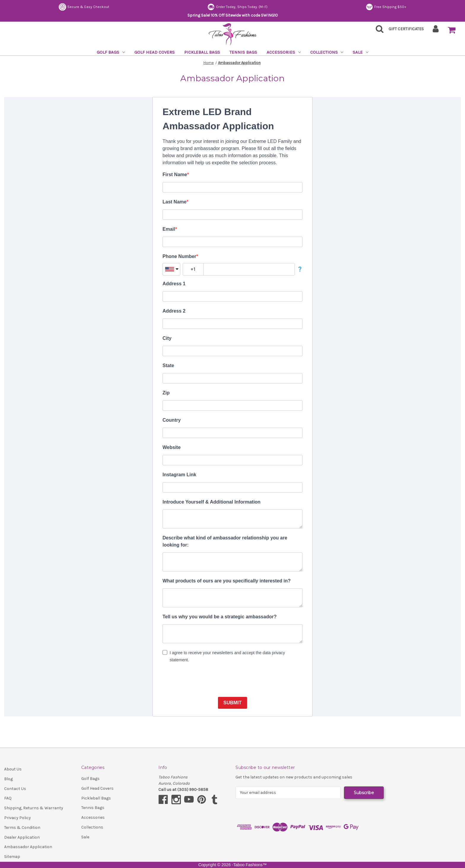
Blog (8, 779)
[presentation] (208, 681)
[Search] (378, 31)
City (167, 338)
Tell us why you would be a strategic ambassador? (220, 617)
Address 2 (174, 311)
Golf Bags (111, 52)
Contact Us (15, 789)
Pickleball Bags (202, 52)
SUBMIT (232, 703)
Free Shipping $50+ (386, 7)
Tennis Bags (243, 52)
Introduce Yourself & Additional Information (211, 502)
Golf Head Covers (155, 52)
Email (169, 229)
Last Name (175, 202)
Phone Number (179, 256)
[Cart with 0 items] (452, 30)
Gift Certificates (406, 29)
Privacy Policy (17, 818)
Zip (166, 393)
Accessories (284, 52)
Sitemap (12, 857)
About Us (13, 769)
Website (172, 447)
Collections (327, 52)
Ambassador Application (28, 847)
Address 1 (174, 284)
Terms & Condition (22, 828)
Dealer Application (22, 837)
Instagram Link (179, 475)
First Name (175, 175)
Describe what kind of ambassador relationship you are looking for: (225, 541)
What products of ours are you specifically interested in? (227, 581)
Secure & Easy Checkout (84, 7)
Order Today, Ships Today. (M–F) (237, 7)
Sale (360, 52)
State (168, 365)
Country (172, 420)
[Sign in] (436, 31)
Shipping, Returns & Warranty (34, 808)
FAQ (8, 798)
